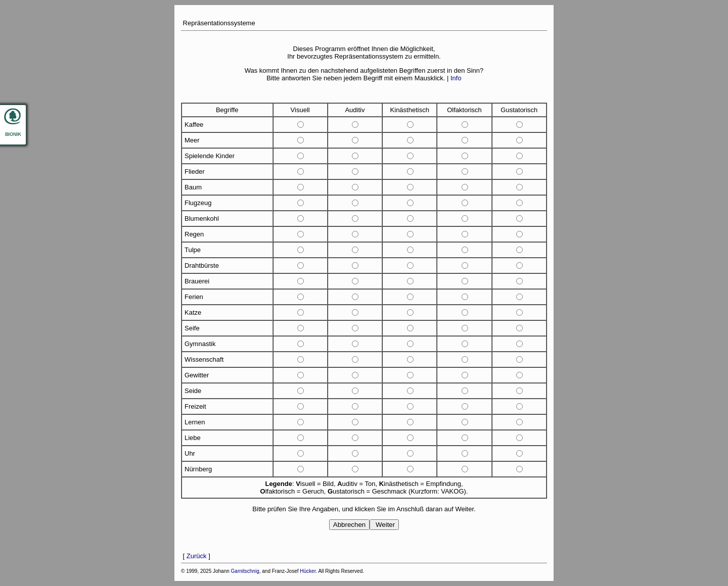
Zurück (197, 556)
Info (456, 78)
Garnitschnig (245, 571)
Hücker (308, 571)
